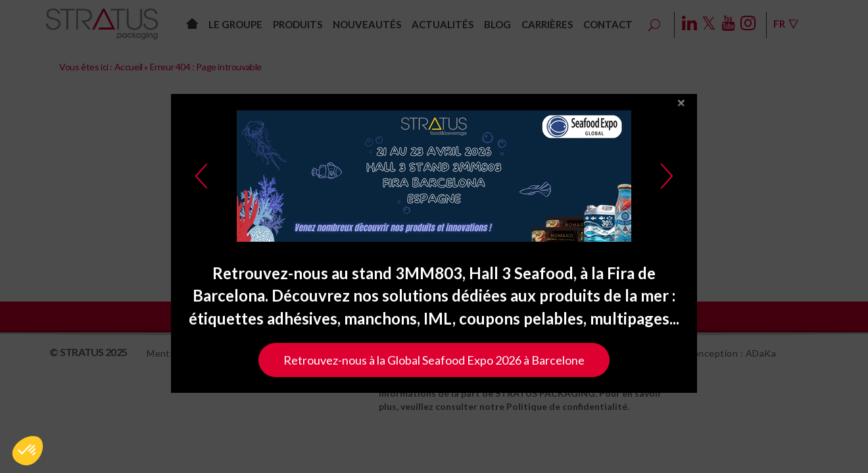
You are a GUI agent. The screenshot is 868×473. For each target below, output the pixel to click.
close (681, 111)
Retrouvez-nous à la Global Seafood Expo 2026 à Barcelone (434, 367)
